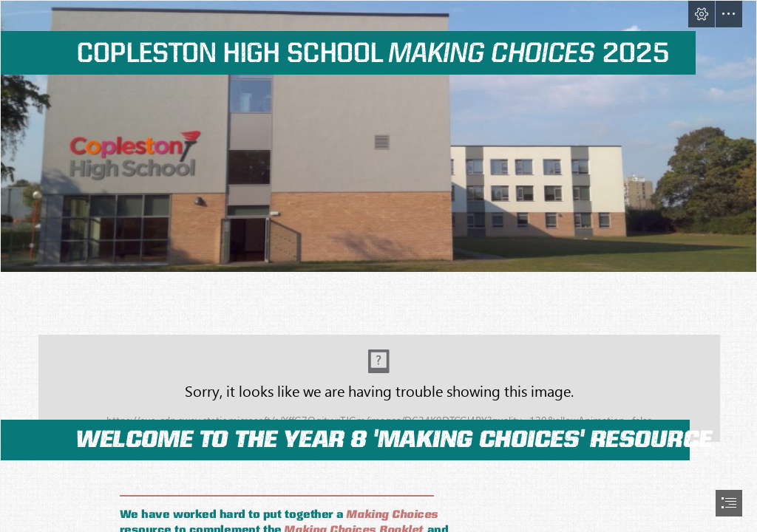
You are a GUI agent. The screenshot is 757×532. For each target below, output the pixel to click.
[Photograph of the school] (378, 136)
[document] (378, 266)
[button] (702, 14)
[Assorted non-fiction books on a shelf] (378, 371)
